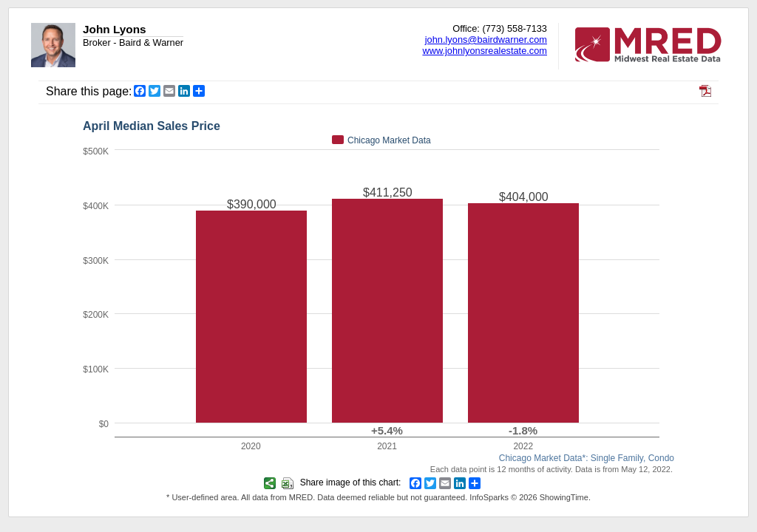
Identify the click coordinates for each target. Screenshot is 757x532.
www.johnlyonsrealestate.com (485, 51)
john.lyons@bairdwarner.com (486, 40)
